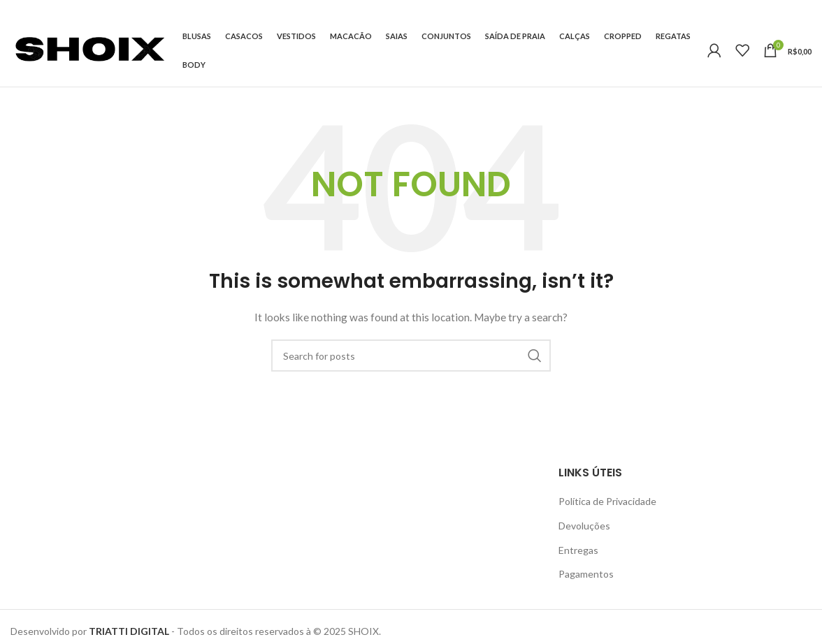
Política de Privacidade (607, 501)
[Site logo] (89, 49)
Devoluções (584, 526)
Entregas (578, 550)
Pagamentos (586, 574)
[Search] (411, 356)
